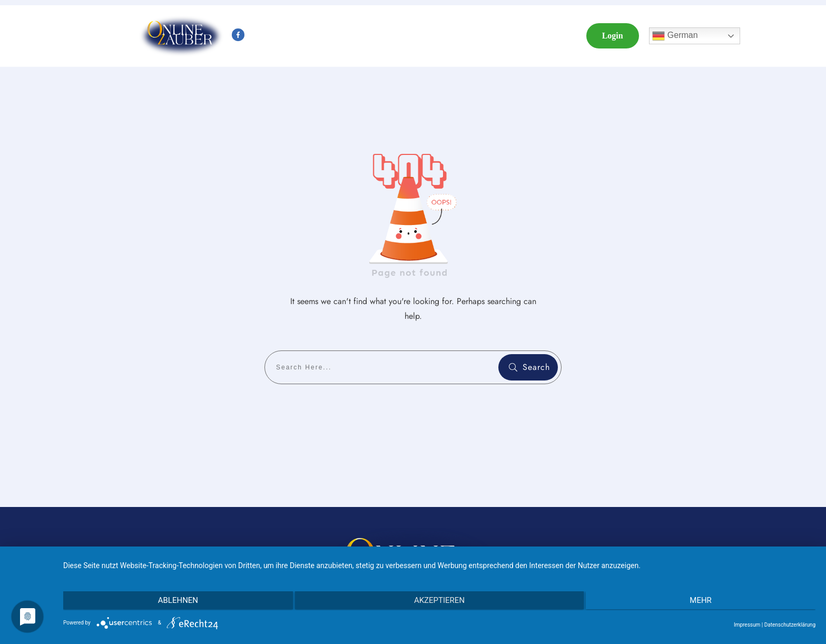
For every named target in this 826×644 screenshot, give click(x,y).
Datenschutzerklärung (790, 625)
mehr (703, 601)
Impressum (747, 625)
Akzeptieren (439, 601)
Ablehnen (175, 601)
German (675, 36)
